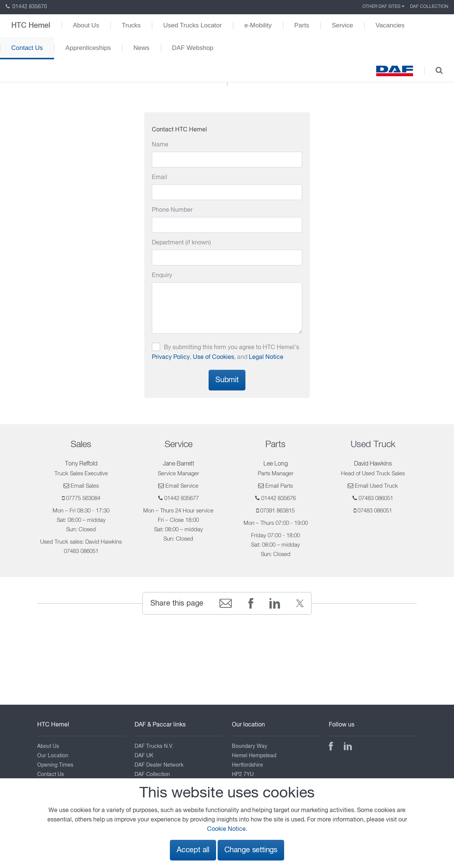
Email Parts (279, 486)
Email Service (182, 486)
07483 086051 (376, 498)
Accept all (193, 850)
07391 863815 (277, 511)
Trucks (131, 25)
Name (160, 145)
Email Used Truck (376, 486)
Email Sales (85, 486)
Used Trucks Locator (192, 25)
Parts (302, 25)
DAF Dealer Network (159, 765)
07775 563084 (83, 498)
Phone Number (172, 210)
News (141, 48)
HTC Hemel (31, 26)
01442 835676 (278, 498)
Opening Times (55, 765)
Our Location (53, 756)
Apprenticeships (88, 48)
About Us (86, 25)
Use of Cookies (213, 357)
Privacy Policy (171, 357)
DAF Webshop (193, 48)
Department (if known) (181, 243)
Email (160, 178)
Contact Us (27, 48)
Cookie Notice (226, 829)
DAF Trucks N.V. (154, 746)
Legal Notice (266, 357)
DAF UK (144, 756)
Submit (227, 380)
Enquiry (162, 276)
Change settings (251, 850)
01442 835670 (26, 7)
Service (343, 25)
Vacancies (390, 25)
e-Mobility (258, 25)
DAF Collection (429, 7)
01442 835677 (182, 498)
